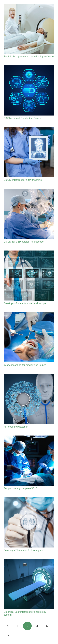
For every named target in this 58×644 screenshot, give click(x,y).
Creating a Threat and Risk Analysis (23, 550)
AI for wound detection (16, 427)
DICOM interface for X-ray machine (23, 180)
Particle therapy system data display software (29, 57)
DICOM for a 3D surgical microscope (24, 242)
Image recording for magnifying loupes (25, 365)
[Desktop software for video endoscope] (29, 276)
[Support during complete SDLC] (29, 461)
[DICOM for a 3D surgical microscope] (29, 214)
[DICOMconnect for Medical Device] (29, 90)
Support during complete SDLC (20, 488)
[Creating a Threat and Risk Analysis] (29, 522)
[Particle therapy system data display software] (29, 29)
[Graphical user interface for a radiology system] (29, 584)
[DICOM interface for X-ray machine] (29, 152)
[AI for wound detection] (29, 399)
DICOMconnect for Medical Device (22, 118)
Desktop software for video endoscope (25, 303)
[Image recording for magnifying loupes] (29, 337)
